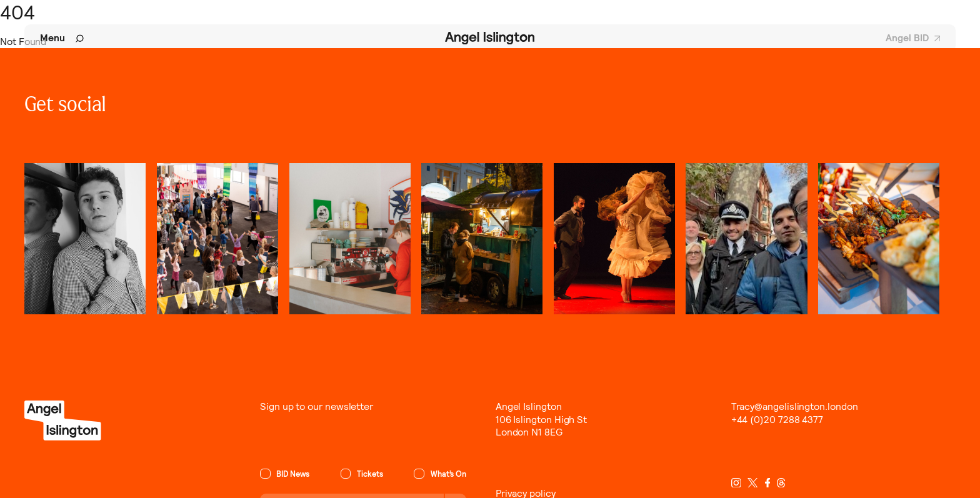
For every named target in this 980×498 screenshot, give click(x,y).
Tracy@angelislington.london (795, 407)
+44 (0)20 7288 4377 (777, 420)
